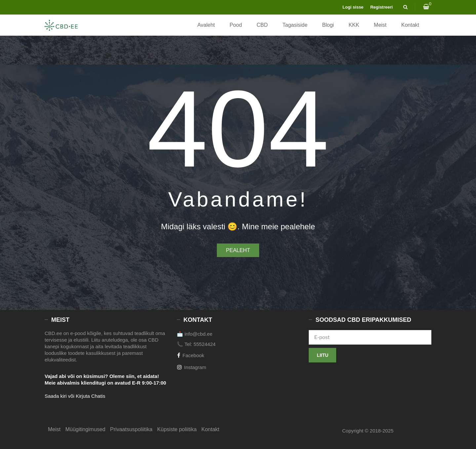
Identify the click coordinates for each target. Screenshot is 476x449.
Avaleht (206, 25)
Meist (380, 25)
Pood (236, 25)
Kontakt (410, 25)
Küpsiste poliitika (177, 429)
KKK (354, 25)
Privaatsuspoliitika (131, 429)
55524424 (204, 344)
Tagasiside (295, 25)
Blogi (328, 25)
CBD (262, 25)
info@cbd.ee (198, 334)
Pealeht (238, 250)
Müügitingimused (85, 429)
